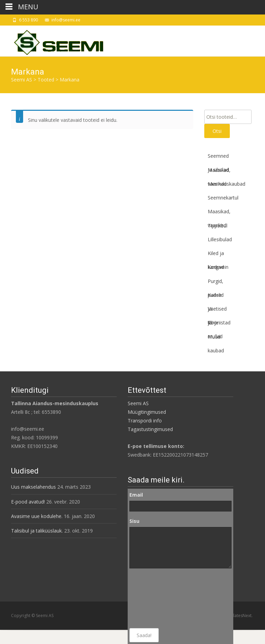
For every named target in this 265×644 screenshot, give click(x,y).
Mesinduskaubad (227, 184)
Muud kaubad (216, 339)
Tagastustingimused (150, 429)
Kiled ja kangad (216, 255)
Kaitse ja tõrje (215, 297)
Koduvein (218, 267)
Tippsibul (218, 226)
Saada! (144, 635)
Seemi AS (138, 403)
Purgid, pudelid (216, 283)
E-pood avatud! (28, 502)
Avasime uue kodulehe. (37, 516)
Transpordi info (145, 421)
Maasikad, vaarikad (219, 172)
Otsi (217, 131)
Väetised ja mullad (217, 311)
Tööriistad (219, 323)
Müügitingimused (147, 412)
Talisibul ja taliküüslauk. (37, 531)
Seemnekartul (223, 198)
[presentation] (158, 598)
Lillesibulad (220, 239)
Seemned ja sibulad (218, 158)
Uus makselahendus (33, 487)
